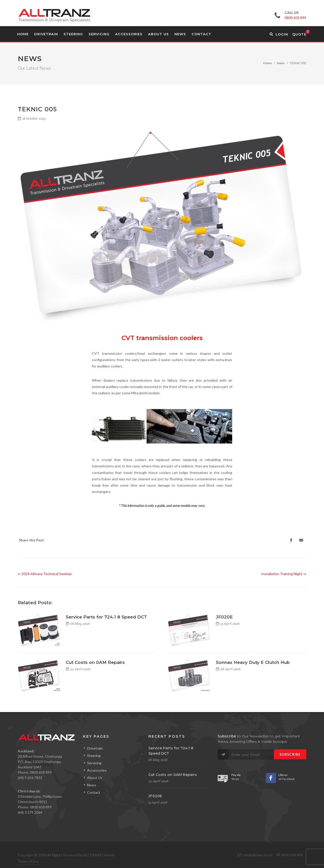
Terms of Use (28, 861)
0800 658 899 (295, 18)
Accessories (97, 770)
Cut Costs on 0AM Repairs (95, 662)
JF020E (224, 617)
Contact (94, 792)
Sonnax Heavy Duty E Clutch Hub (253, 662)
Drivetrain (95, 748)
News (281, 63)
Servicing (94, 763)
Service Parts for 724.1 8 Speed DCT (106, 617)
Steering (94, 756)
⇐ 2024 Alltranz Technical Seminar (45, 574)
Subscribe (290, 754)
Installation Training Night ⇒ (284, 574)
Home (268, 63)
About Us (95, 778)
